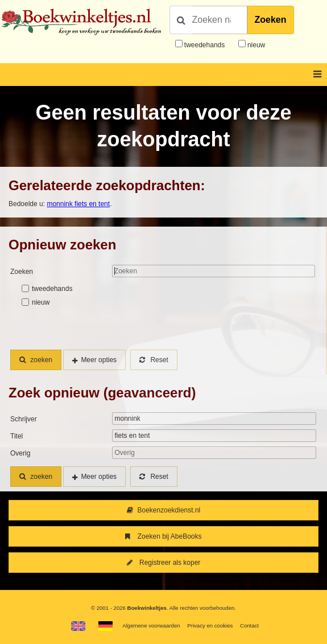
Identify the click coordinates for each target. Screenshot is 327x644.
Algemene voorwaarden (151, 625)
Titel (16, 436)
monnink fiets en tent (78, 204)
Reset (154, 360)
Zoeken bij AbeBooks (163, 536)
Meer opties (99, 360)
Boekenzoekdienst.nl (164, 510)
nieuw (256, 45)
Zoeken (271, 20)
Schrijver (24, 419)
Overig (20, 453)
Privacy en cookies (210, 625)
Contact (249, 625)
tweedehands (204, 45)
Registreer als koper (164, 563)
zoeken (36, 360)
